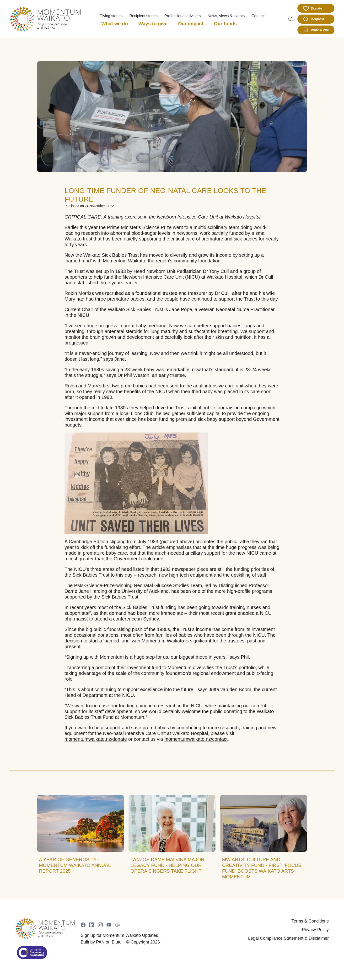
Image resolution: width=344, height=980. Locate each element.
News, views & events (226, 16)
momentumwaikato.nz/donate (96, 739)
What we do (115, 24)
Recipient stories (143, 16)
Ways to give (153, 24)
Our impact (191, 24)
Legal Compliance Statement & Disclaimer (288, 938)
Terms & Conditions (310, 921)
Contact (258, 16)
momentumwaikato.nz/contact (196, 739)
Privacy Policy (315, 930)
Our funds (226, 24)
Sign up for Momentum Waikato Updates (119, 935)
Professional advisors (183, 16)
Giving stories (111, 16)
